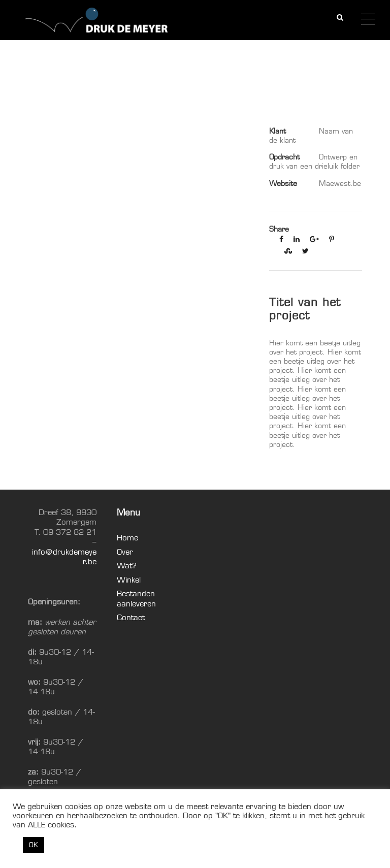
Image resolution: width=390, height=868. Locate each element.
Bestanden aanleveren (136, 599)
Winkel (129, 580)
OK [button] (34, 845)
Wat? (127, 566)
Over (125, 552)
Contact (131, 617)
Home (127, 538)
